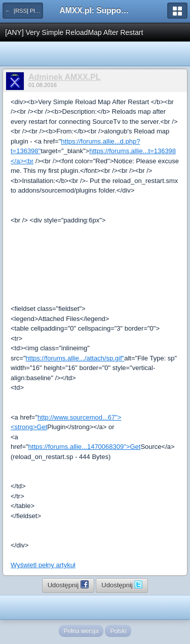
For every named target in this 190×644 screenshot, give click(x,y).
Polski (118, 631)
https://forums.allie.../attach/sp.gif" (75, 358)
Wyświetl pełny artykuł (43, 565)
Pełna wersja (81, 631)
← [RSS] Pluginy (24, 11)
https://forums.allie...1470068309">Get (85, 447)
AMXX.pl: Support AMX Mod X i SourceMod (95, 10)
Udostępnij (68, 584)
